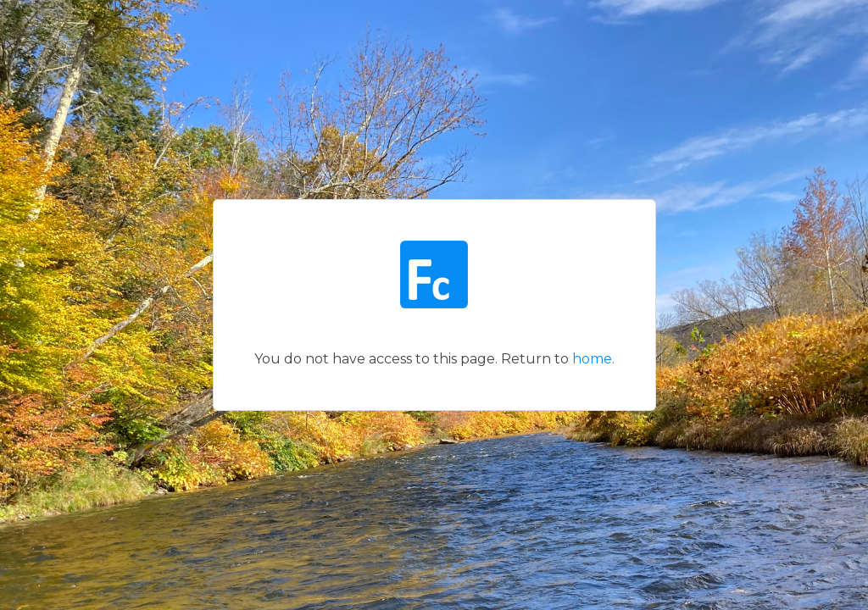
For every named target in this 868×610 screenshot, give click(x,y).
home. (593, 359)
